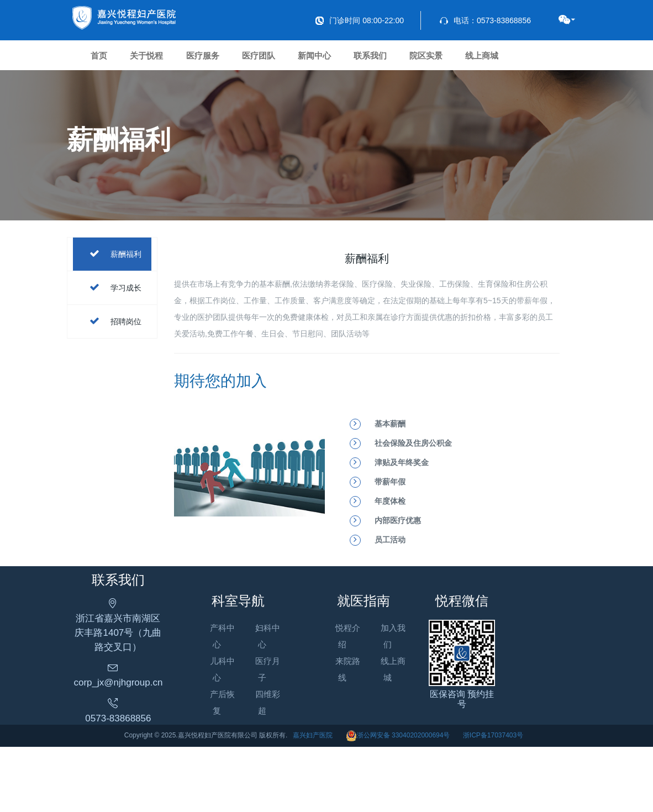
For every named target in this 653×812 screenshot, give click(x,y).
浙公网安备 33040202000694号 (398, 800)
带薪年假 (390, 532)
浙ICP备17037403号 (493, 800)
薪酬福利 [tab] (113, 305)
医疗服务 (245, 60)
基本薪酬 (390, 474)
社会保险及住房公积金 (413, 494)
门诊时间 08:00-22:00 (360, 20)
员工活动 (390, 590)
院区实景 (537, 60)
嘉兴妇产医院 (313, 800)
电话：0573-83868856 (485, 20)
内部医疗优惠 (398, 571)
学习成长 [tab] (113, 339)
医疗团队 (318, 60)
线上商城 (116, 101)
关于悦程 (172, 60)
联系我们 (464, 60)
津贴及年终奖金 (402, 513)
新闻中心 (391, 60)
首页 (108, 60)
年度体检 (390, 552)
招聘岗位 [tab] (113, 372)
